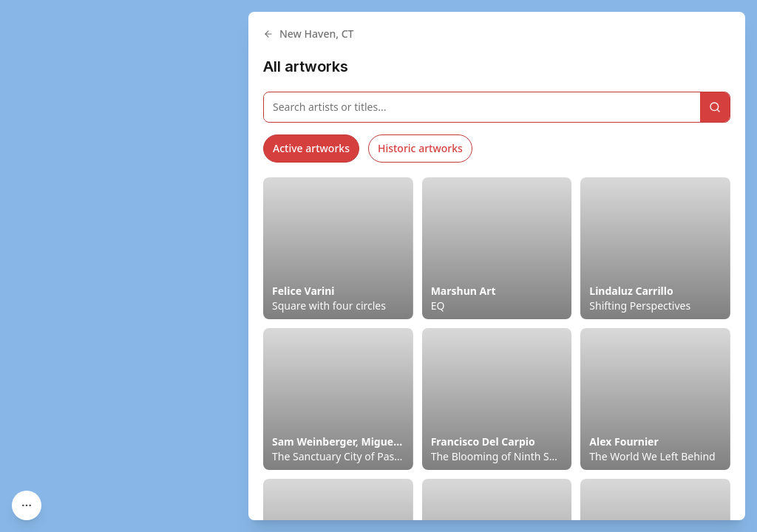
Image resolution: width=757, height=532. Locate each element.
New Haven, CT (308, 34)
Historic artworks (420, 148)
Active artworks (311, 148)
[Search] (715, 107)
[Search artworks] (482, 107)
